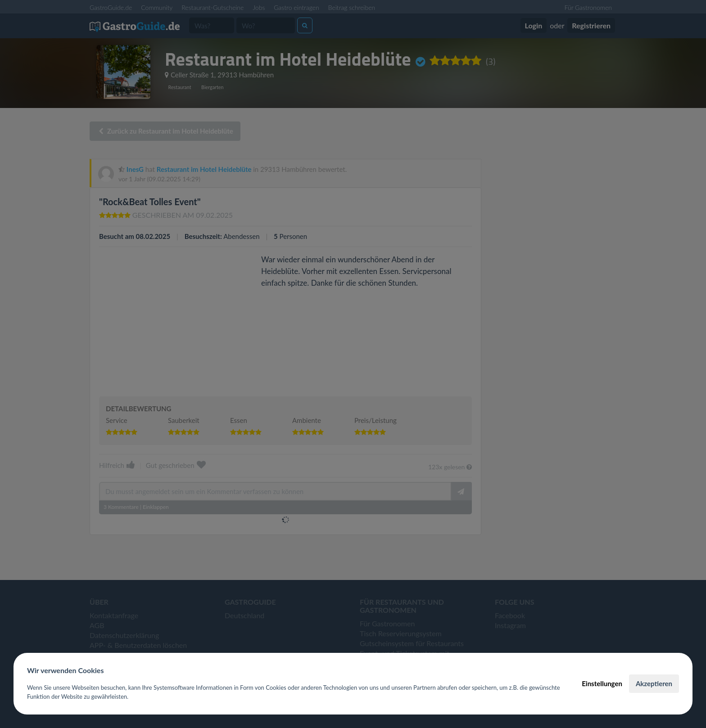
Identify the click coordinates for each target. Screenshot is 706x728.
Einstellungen (602, 683)
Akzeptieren (654, 683)
